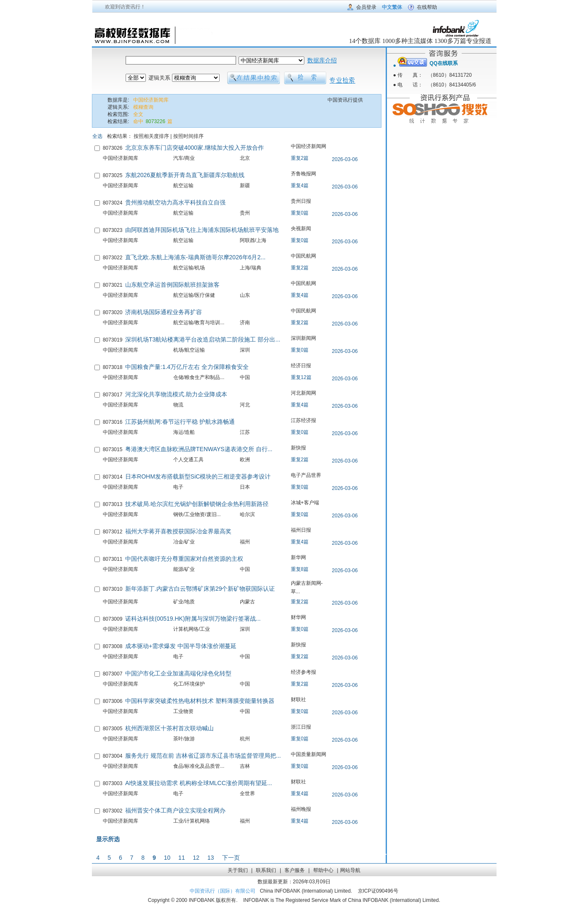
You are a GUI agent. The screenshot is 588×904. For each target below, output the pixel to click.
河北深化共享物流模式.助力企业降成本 (176, 394)
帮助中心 (323, 870)
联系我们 (266, 870)
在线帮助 (427, 7)
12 (196, 858)
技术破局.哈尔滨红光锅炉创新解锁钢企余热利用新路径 (197, 504)
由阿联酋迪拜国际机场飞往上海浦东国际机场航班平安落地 (202, 230)
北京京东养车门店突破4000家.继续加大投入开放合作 (195, 148)
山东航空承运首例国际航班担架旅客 (172, 285)
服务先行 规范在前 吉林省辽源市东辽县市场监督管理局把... (203, 756)
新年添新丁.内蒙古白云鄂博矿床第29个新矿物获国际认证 (200, 589)
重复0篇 (300, 213)
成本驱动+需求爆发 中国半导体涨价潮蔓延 (181, 646)
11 (182, 858)
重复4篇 (300, 186)
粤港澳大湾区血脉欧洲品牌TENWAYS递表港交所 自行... (199, 449)
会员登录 (366, 7)
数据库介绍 (322, 60)
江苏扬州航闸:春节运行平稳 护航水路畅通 (180, 422)
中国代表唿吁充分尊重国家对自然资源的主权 (184, 559)
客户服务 (295, 870)
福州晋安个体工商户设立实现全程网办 (175, 810)
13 (211, 858)
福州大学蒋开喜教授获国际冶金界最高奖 (178, 531)
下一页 (231, 858)
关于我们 (238, 870)
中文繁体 (392, 7)
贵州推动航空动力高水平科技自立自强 (175, 202)
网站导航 (350, 870)
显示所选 (108, 839)
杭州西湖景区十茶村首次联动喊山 (169, 728)
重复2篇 (300, 158)
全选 (97, 136)
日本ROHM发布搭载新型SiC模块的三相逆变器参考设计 (198, 476)
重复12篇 (301, 377)
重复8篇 (300, 569)
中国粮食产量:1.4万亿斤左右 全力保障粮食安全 (187, 367)
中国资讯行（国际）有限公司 (223, 891)
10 (167, 858)
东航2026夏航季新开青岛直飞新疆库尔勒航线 (185, 175)
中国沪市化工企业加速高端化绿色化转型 (178, 673)
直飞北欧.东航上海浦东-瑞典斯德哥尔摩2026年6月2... (195, 257)
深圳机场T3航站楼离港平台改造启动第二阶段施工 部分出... (203, 339)
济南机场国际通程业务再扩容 (164, 312)
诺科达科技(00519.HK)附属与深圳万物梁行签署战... (193, 619)
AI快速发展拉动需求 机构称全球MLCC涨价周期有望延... (199, 783)
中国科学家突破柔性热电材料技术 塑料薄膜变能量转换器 (200, 701)
